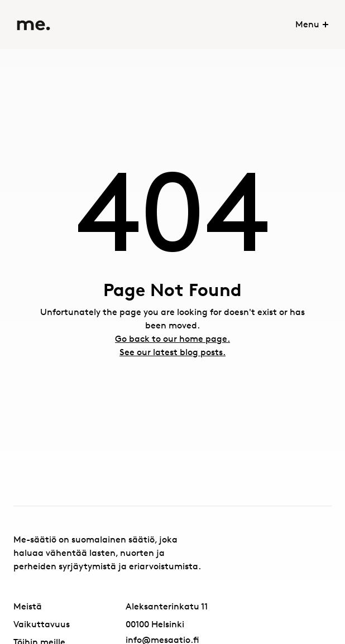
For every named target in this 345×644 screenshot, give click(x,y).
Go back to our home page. (172, 339)
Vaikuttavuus (42, 624)
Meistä (28, 606)
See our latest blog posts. (172, 352)
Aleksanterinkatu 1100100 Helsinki (167, 615)
